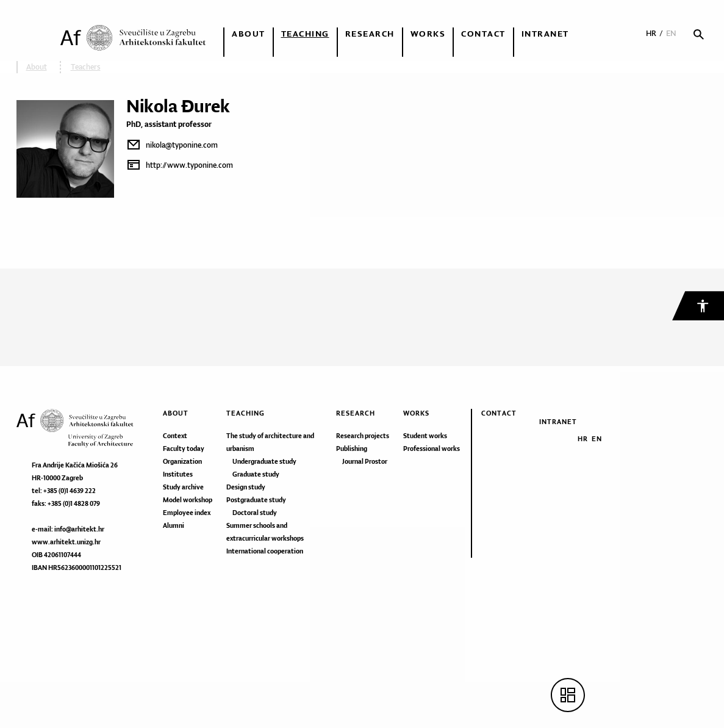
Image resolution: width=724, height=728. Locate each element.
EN (671, 33)
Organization (182, 461)
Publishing (352, 449)
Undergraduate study (264, 461)
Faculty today (184, 449)
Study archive (183, 487)
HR (651, 33)
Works (428, 34)
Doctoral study (255, 513)
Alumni (174, 525)
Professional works (432, 449)
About (249, 34)
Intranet (545, 34)
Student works (425, 436)
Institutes (178, 474)
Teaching (305, 34)
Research (370, 34)
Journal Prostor (365, 461)
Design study (246, 487)
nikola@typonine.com (182, 145)
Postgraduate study (256, 500)
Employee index (187, 513)
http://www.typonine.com (189, 165)
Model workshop (188, 500)
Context (175, 436)
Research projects (363, 436)
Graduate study (256, 474)
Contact (483, 34)
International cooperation (265, 551)
